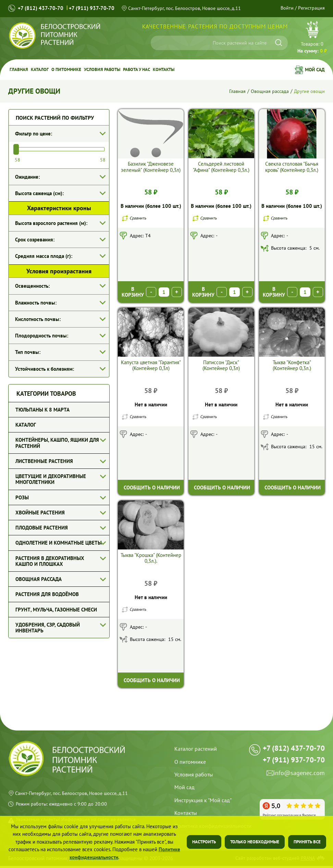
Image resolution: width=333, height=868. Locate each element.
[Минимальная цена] (24, 159)
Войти (287, 8)
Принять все (307, 842)
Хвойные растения (40, 513)
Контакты (154, 69)
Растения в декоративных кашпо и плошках (50, 561)
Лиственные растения (44, 461)
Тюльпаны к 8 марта (42, 410)
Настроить (204, 842)
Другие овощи (309, 91)
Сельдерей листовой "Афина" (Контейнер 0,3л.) (221, 167)
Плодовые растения (42, 528)
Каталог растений (196, 751)
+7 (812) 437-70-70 (41, 8)
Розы (22, 497)
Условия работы (95, 69)
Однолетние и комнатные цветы (59, 543)
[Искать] (279, 43)
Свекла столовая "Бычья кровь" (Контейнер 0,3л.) (292, 167)
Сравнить (138, 218)
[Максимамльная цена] (96, 159)
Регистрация (312, 8)
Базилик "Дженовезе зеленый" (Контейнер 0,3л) (151, 167)
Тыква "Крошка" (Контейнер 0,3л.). (151, 559)
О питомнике (62, 69)
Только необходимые (255, 842)
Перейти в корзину (312, 38)
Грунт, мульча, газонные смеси (56, 610)
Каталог (37, 69)
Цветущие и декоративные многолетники (51, 479)
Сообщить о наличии (152, 489)
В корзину (133, 292)
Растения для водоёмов (47, 594)
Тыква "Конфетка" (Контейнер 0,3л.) (292, 366)
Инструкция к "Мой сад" (203, 802)
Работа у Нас (128, 69)
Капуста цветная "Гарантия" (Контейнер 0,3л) (151, 366)
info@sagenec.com (299, 783)
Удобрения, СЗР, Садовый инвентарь (48, 628)
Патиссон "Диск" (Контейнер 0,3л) (221, 366)
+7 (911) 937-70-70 (93, 8)
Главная (18, 69)
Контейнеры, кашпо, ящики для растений (57, 443)
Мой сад (315, 70)
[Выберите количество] (164, 292)
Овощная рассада (268, 91)
